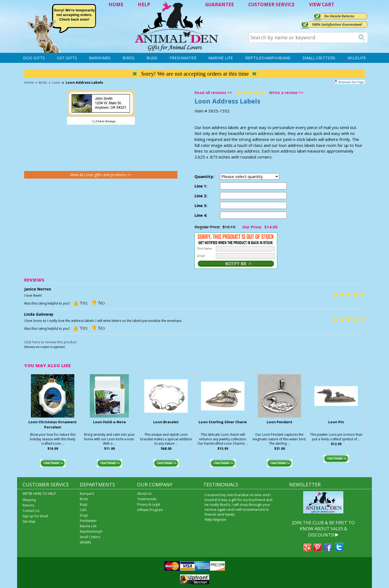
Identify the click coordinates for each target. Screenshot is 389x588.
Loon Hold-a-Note (109, 422)
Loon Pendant (280, 422)
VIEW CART (322, 4)
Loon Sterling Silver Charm (223, 422)
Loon (56, 82)
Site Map (29, 521)
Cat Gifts (67, 58)
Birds (129, 58)
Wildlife (357, 58)
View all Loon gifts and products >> (101, 175)
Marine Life (221, 58)
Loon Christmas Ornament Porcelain (53, 424)
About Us (144, 494)
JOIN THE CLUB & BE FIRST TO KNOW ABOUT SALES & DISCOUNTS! (323, 529)
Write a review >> (286, 93)
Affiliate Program (150, 510)
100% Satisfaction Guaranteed (337, 24)
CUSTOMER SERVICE (271, 4)
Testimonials (147, 499)
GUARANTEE (219, 4)
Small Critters (319, 58)
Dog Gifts (34, 58)
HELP (144, 4)
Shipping (29, 500)
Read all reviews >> (213, 93)
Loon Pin (336, 422)
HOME (116, 4)
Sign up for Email (35, 516)
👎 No (98, 303)
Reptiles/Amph (91, 532)
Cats (83, 510)
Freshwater (183, 58)
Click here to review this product (50, 342)
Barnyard (100, 58)
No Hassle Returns (339, 16)
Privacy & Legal (149, 504)
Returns (28, 505)
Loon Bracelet (166, 422)
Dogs (84, 515)
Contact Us (31, 511)
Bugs (152, 58)
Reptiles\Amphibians (268, 58)
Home (29, 82)
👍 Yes (80, 303)
